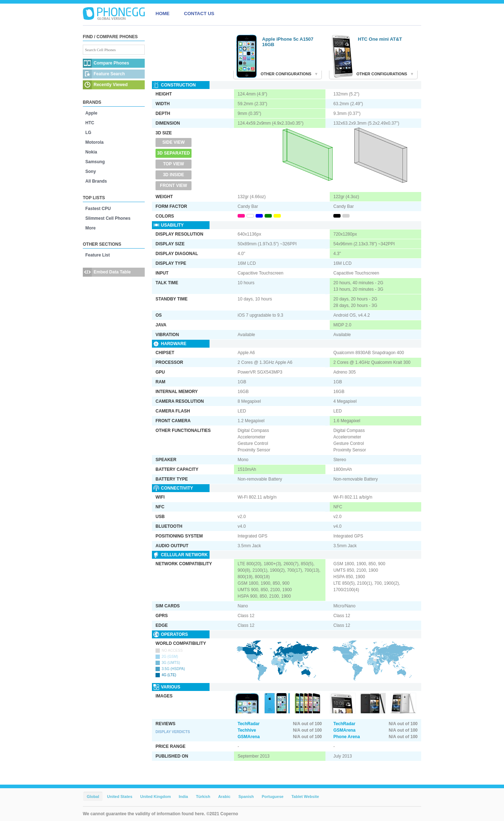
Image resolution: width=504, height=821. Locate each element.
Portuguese (273, 797)
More (91, 228)
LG (88, 133)
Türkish (203, 797)
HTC (90, 123)
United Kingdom (156, 797)
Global (93, 797)
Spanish (246, 797)
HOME (163, 14)
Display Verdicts (173, 732)
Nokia (91, 152)
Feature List (98, 255)
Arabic (224, 797)
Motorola (94, 142)
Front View (173, 186)
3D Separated (174, 153)
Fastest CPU (98, 209)
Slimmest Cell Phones (108, 218)
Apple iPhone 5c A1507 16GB (288, 42)
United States (120, 797)
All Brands (96, 181)
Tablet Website (305, 797)
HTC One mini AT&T (380, 39)
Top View (174, 164)
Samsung (95, 162)
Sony (91, 171)
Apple (91, 113)
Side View (174, 142)
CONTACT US (199, 14)
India (183, 797)
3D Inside (174, 175)
